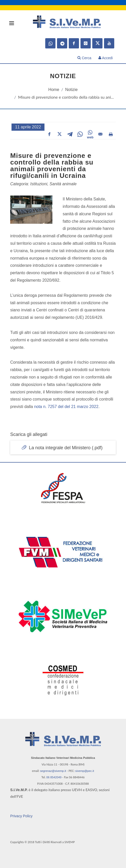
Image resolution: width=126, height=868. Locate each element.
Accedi (106, 58)
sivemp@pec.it (85, 771)
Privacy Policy (21, 816)
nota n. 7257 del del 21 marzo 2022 (66, 407)
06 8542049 (54, 777)
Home (54, 90)
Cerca (84, 58)
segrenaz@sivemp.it (53, 771)
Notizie (71, 90)
